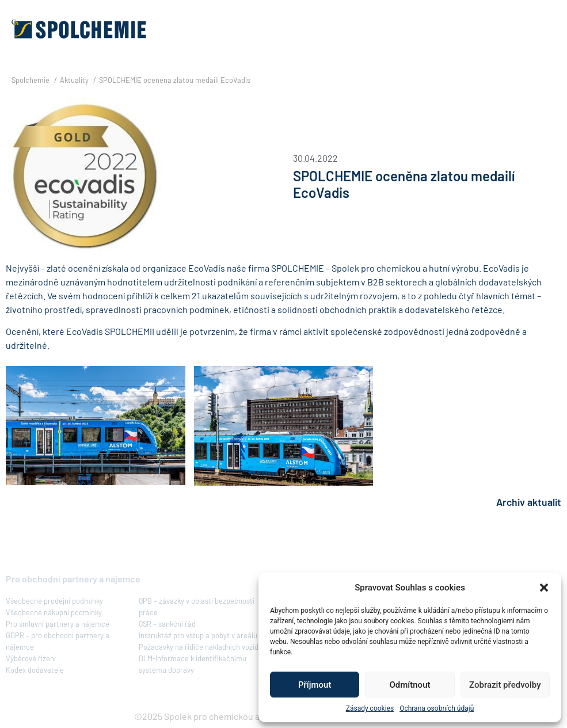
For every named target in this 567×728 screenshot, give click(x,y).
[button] (544, 588)
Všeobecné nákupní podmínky (54, 612)
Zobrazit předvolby (505, 685)
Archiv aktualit (529, 502)
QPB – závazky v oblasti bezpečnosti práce (197, 607)
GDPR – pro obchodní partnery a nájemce (58, 641)
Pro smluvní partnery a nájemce (58, 624)
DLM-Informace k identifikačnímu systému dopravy (193, 664)
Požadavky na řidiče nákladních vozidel (201, 647)
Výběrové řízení (31, 658)
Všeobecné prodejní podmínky (54, 601)
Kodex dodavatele (35, 670)
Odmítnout (410, 685)
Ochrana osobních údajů (437, 708)
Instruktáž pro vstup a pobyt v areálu (198, 635)
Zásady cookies (370, 708)
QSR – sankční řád (167, 624)
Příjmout (315, 685)
